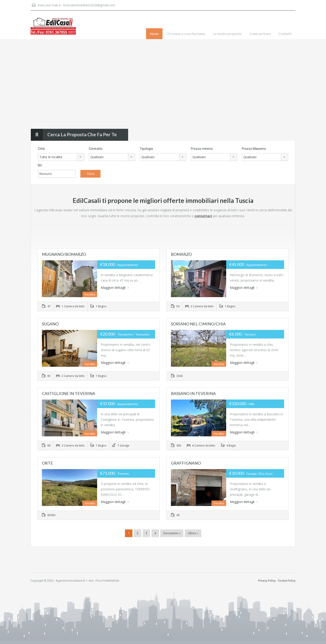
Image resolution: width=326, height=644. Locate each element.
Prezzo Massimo (254, 149)
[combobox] (61, 157)
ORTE (47, 463)
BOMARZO (181, 254)
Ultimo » (193, 533)
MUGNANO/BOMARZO (64, 254)
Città (41, 149)
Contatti (285, 34)
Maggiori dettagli (115, 288)
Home (154, 34)
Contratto (96, 149)
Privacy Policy (267, 581)
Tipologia (146, 149)
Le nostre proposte (227, 34)
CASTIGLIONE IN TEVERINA (68, 393)
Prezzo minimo (202, 149)
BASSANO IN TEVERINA (193, 393)
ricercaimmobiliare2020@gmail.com (89, 5)
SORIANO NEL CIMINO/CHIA (198, 324)
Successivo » (172, 533)
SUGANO (50, 324)
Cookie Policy (287, 581)
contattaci (203, 216)
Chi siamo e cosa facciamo (186, 34)
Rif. (40, 165)
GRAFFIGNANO (186, 463)
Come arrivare (260, 34)
